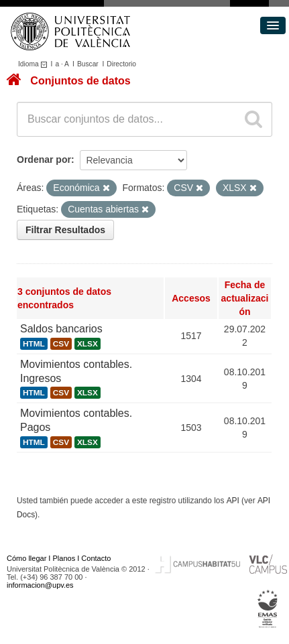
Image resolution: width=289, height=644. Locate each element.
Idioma (35, 64)
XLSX (88, 344)
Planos (64, 558)
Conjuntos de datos (80, 81)
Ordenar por (44, 159)
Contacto (96, 558)
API (233, 501)
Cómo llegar (26, 558)
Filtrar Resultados (65, 230)
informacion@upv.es (40, 585)
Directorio (121, 64)
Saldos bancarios (61, 329)
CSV (61, 344)
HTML (34, 344)
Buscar (88, 64)
